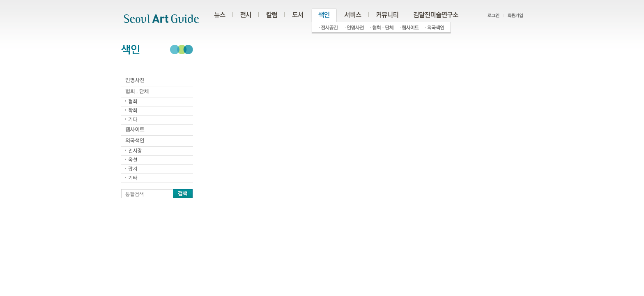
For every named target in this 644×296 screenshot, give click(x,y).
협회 (133, 102)
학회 (133, 111)
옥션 (133, 160)
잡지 (133, 169)
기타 (133, 120)
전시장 (135, 151)
